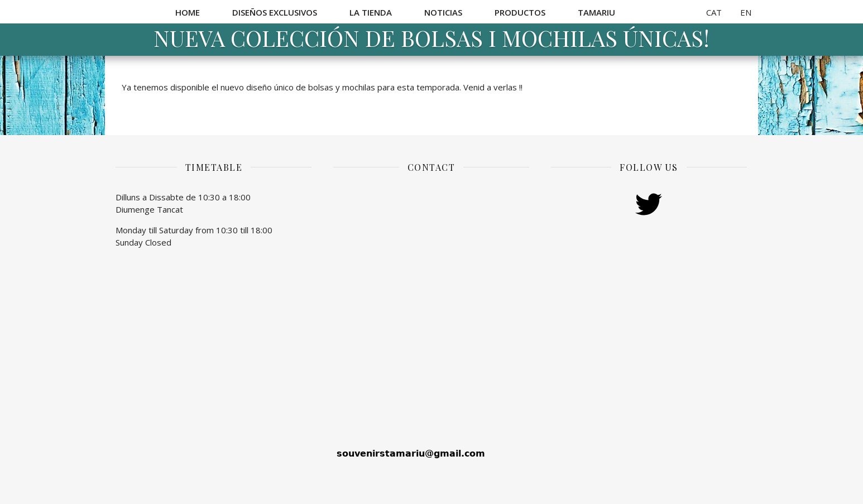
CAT (714, 12)
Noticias (443, 12)
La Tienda (371, 12)
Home (188, 12)
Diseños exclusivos (275, 12)
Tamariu (596, 12)
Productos (520, 12)
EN (746, 12)
